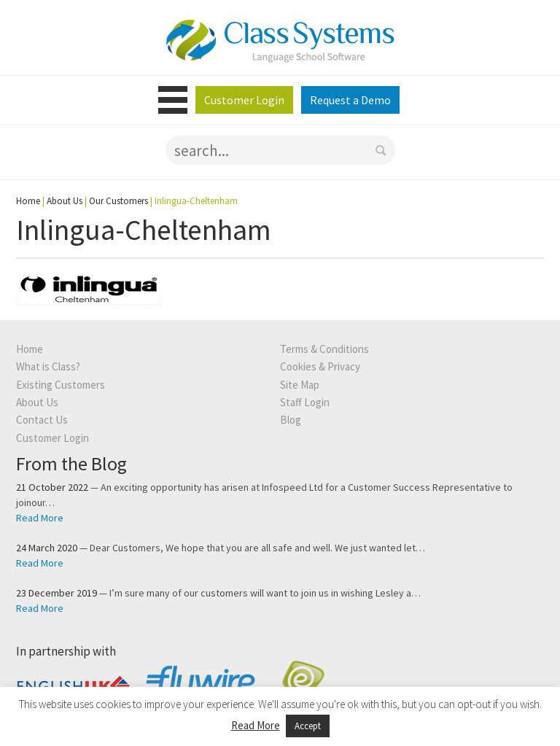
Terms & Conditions (324, 349)
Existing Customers (61, 385)
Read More (40, 518)
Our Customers (118, 201)
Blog (291, 420)
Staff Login (305, 402)
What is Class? (48, 366)
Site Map (300, 385)
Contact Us (42, 420)
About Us (65, 201)
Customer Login (244, 100)
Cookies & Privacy (320, 366)
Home (28, 201)
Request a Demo (350, 100)
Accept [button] (308, 726)
